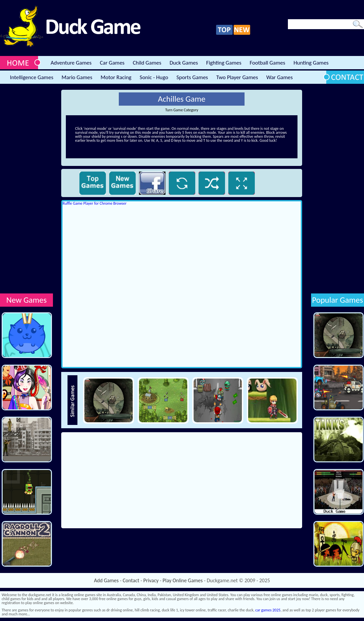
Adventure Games (71, 63)
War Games (280, 77)
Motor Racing (116, 77)
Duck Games (184, 63)
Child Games (147, 63)
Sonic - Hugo (154, 77)
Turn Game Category (182, 110)
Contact (131, 580)
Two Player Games (237, 77)
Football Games (267, 63)
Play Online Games (182, 580)
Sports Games (192, 77)
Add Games (106, 580)
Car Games (112, 63)
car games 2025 (268, 610)
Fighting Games (224, 63)
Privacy (151, 580)
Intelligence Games (32, 77)
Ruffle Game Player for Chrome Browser (94, 203)
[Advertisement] (26, 189)
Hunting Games (311, 63)
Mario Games (77, 77)
